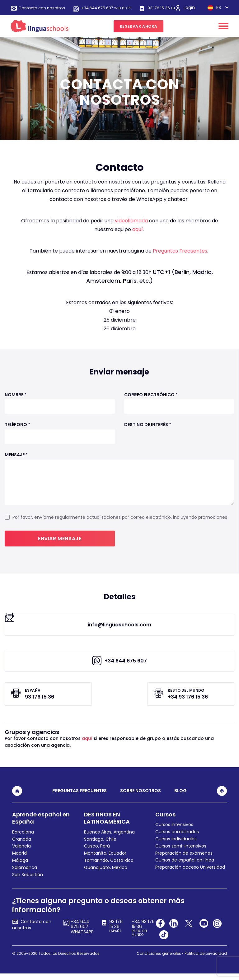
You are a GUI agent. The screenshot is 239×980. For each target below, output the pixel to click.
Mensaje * (16, 460)
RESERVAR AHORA (138, 31)
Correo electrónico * (151, 400)
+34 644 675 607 (116, 8)
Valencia (21, 852)
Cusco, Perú (97, 852)
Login (194, 8)
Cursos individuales (176, 845)
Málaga (20, 867)
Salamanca (25, 874)
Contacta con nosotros (45, 8)
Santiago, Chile (100, 845)
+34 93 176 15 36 (144, 934)
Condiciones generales (159, 960)
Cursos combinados (177, 838)
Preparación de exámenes (184, 859)
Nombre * (16, 400)
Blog (180, 797)
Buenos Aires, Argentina (109, 838)
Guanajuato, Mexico (106, 874)
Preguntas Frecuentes (180, 256)
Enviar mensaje (60, 543)
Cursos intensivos (174, 831)
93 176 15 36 (43, 13)
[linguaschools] (40, 31)
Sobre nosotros (141, 797)
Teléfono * (17, 430)
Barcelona (23, 838)
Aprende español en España (41, 824)
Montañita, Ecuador (105, 860)
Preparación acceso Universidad (190, 874)
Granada (22, 845)
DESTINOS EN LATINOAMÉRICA (107, 824)
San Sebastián (28, 881)
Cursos (165, 821)
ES (198, 13)
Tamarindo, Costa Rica (109, 867)
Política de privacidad (206, 960)
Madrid (19, 860)
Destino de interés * (148, 430)
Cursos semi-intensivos (181, 852)
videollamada (131, 226)
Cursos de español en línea (185, 866)
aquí (138, 235)
